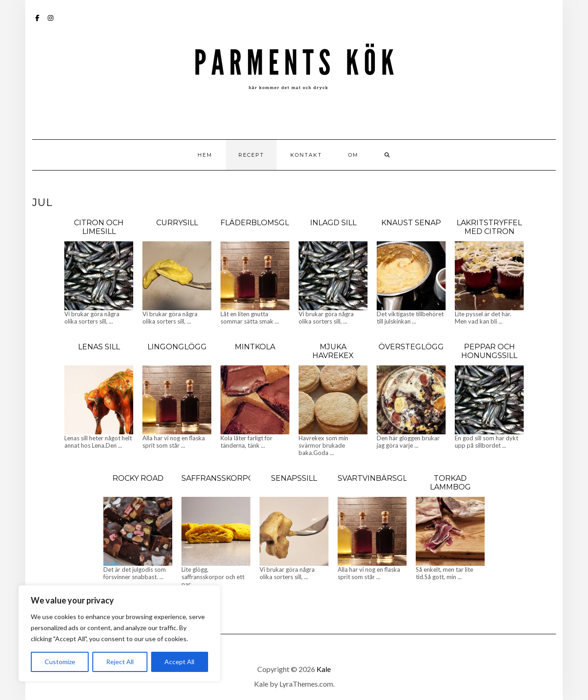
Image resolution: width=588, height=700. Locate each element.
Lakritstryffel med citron (489, 227)
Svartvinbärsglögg (382, 478)
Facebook (38, 22)
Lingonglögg (177, 347)
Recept (251, 155)
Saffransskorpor (221, 478)
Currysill (177, 223)
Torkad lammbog (450, 483)
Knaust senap (411, 223)
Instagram (51, 22)
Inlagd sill (333, 223)
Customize (60, 662)
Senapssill (294, 478)
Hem (205, 155)
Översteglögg (411, 347)
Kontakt (306, 155)
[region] (119, 633)
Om (353, 155)
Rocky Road (138, 478)
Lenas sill (99, 347)
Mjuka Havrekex (333, 351)
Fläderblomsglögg (264, 223)
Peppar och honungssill (489, 351)
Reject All (120, 662)
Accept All (179, 662)
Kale (324, 669)
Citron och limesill (99, 227)
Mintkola (255, 347)
